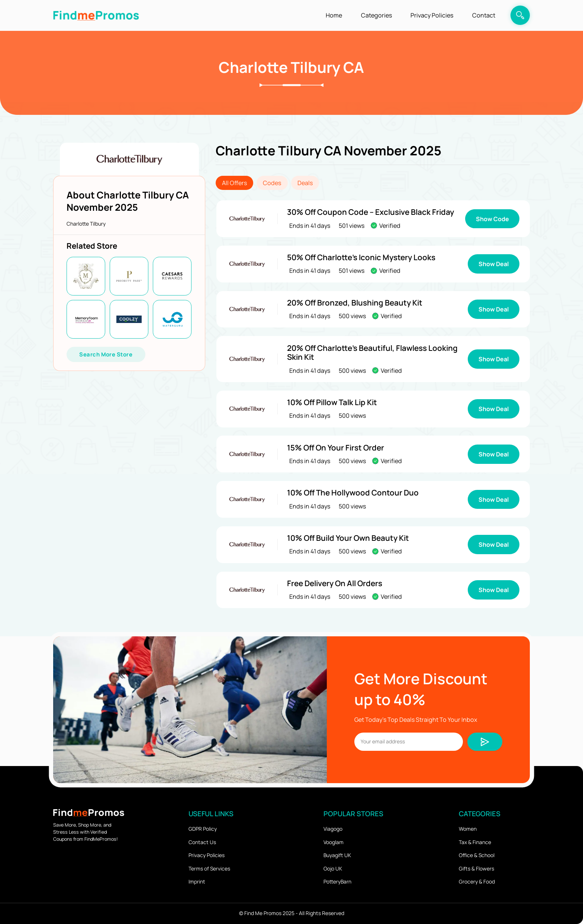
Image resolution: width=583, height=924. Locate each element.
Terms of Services (209, 868)
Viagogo (333, 829)
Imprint (197, 881)
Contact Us (202, 842)
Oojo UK (333, 868)
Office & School (477, 855)
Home (334, 15)
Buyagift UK (337, 855)
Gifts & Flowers (476, 868)
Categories (376, 15)
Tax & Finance (475, 842)
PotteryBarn (337, 881)
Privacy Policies (432, 15)
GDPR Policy (203, 829)
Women (468, 829)
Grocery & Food (477, 881)
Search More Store (106, 354)
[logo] (96, 15)
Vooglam (334, 842)
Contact (484, 15)
